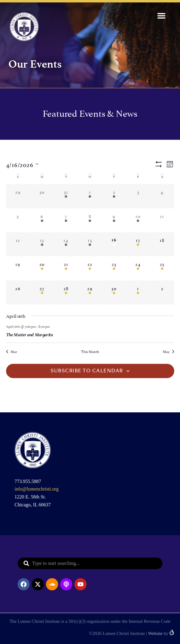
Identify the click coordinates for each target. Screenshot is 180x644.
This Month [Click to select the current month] (90, 351)
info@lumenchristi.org (37, 489)
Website (155, 633)
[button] (162, 16)
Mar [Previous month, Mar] (11, 351)
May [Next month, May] (169, 351)
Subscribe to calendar (87, 371)
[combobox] (90, 563)
